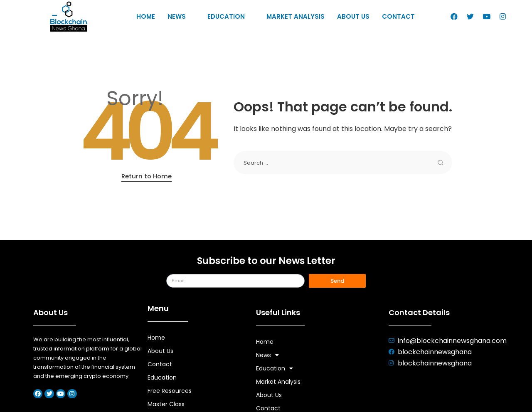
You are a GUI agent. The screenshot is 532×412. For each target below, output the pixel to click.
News (181, 16)
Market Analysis (296, 16)
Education (231, 16)
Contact (398, 16)
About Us (353, 16)
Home (146, 16)
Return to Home (147, 176)
